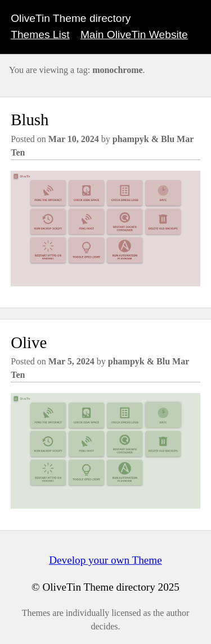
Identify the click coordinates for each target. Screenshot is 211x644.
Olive (29, 342)
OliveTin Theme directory (71, 18)
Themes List (40, 35)
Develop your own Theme (105, 560)
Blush (30, 120)
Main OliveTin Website (134, 35)
